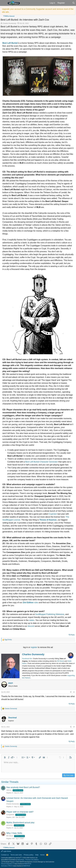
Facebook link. (27, 659)
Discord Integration (7, 864)
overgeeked (10, 815)
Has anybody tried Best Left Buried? (23, 787)
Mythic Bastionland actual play (20, 823)
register (34, 647)
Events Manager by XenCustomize (44, 862)
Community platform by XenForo (19, 858)
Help (37, 855)
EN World (60, 661)
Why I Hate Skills (14, 833)
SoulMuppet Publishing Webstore (50, 614)
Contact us (5, 855)
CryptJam (53, 514)
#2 (74, 692)
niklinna (9, 790)
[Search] (73, 3)
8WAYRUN (28, 864)
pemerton (10, 825)
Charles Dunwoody (9, 23)
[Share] (71, 692)
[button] (3, 3)
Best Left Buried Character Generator (42, 462)
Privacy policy (29, 855)
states (32, 620)
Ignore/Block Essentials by (20, 860)
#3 (74, 727)
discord (31, 626)
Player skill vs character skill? (20, 812)
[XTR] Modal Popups (17, 862)
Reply (73, 635)
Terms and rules (16, 855)
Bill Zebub (10, 836)
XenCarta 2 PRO (6, 866)
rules (31, 603)
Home (42, 855)
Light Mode (6, 851)
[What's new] (69, 3)
